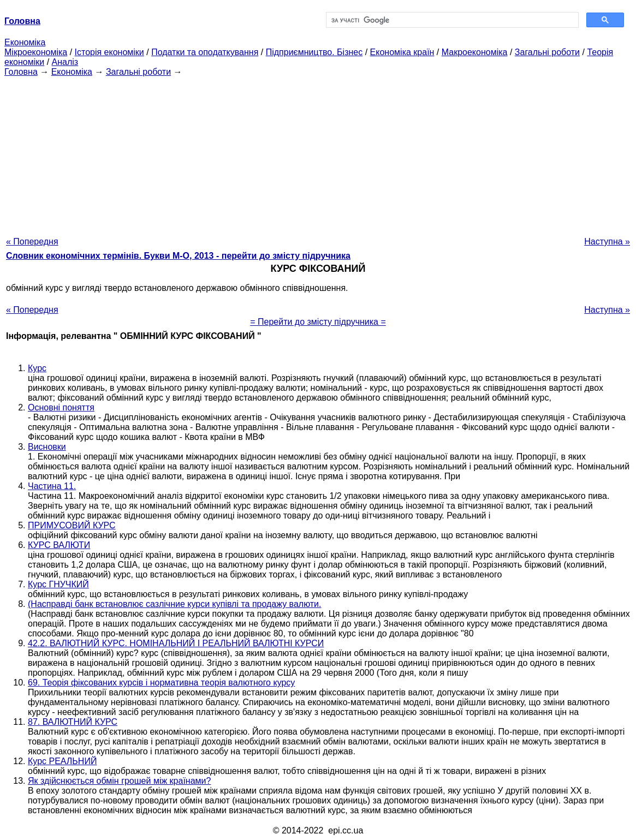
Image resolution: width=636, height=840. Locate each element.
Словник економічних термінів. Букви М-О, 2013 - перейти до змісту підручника (178, 256)
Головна (21, 72)
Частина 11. (52, 486)
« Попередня (32, 242)
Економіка (25, 42)
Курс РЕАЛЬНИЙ (62, 761)
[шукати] (451, 20)
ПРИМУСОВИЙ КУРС (72, 525)
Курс (37, 368)
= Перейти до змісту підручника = (318, 322)
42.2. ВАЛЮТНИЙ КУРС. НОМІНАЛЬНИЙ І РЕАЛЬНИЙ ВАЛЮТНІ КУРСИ (176, 643)
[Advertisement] (318, 153)
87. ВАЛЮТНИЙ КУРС (73, 722)
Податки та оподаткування (205, 52)
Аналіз (65, 62)
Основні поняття (61, 407)
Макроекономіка (475, 52)
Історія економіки (109, 52)
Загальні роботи (547, 52)
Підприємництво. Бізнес (314, 52)
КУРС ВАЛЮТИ (59, 545)
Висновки (47, 447)
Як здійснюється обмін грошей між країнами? (119, 781)
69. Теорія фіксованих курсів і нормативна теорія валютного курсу (161, 683)
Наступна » (607, 242)
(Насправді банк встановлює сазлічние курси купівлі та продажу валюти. (175, 604)
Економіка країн (402, 52)
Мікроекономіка (36, 52)
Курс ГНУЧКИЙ (58, 584)
